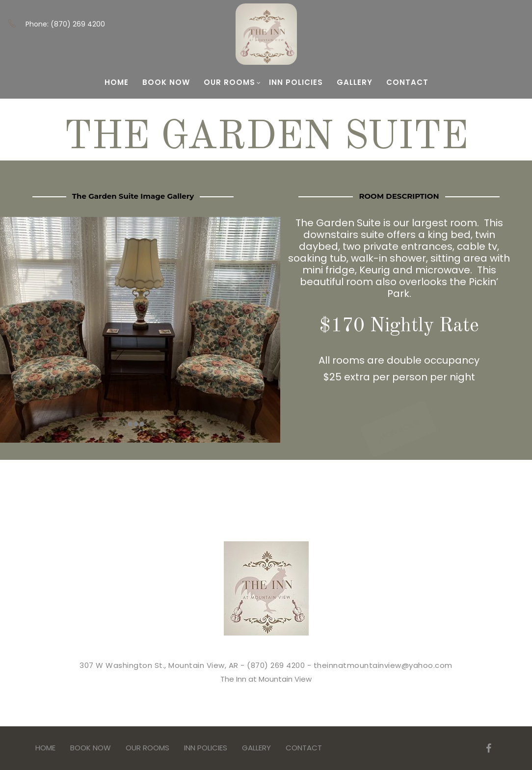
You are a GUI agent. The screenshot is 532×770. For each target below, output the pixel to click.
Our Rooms (232, 82)
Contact (407, 82)
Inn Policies (296, 82)
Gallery (355, 82)
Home (117, 82)
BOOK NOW (166, 82)
